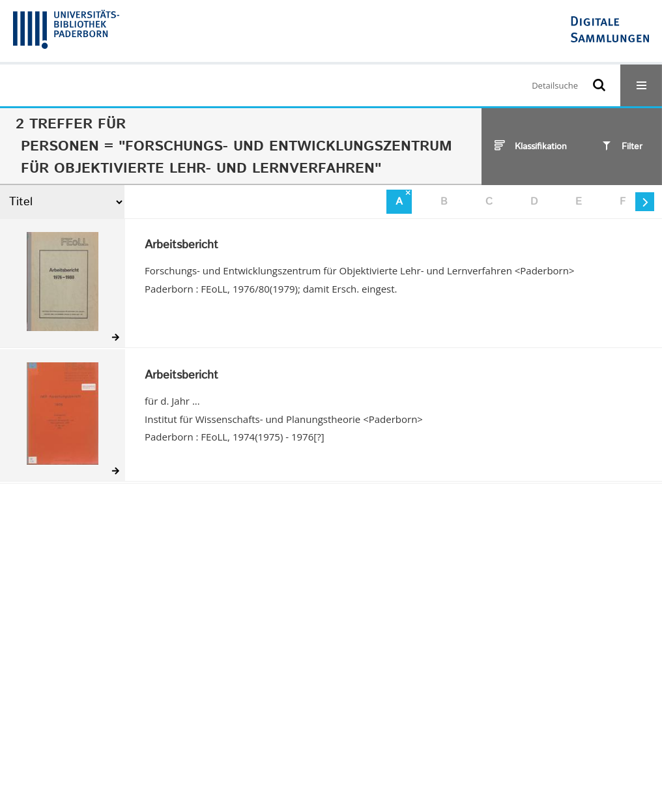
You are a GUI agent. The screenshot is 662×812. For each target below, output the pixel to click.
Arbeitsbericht (181, 246)
